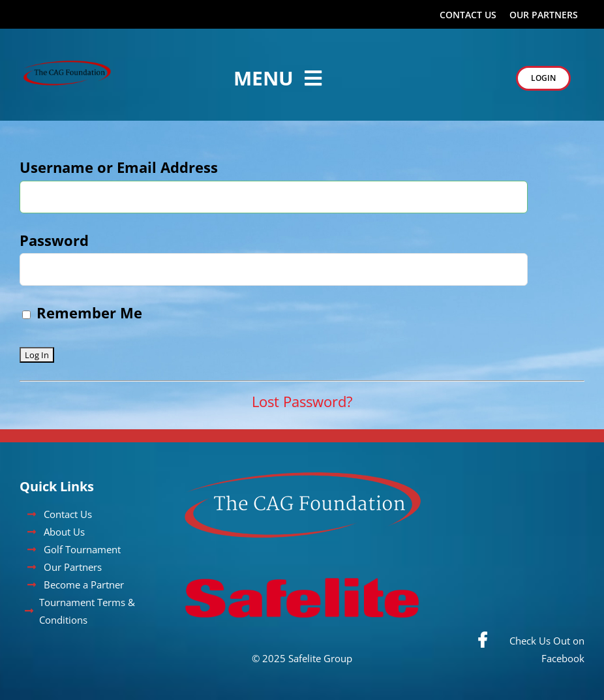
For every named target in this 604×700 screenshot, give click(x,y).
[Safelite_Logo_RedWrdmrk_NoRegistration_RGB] (302, 566)
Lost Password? (302, 401)
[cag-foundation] (302, 478)
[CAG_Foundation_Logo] (67, 65)
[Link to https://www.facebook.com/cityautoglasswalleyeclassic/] (482, 640)
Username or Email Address (119, 167)
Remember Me (82, 312)
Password (54, 240)
